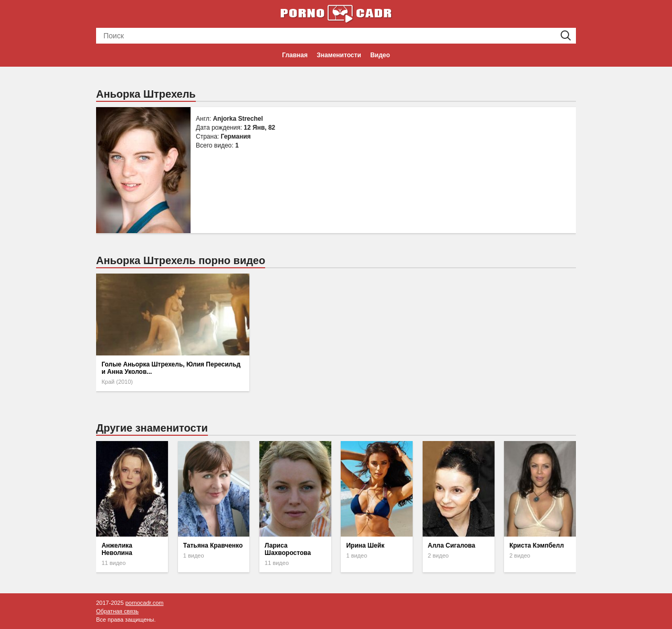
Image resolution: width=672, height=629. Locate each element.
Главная (295, 55)
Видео (380, 55)
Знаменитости (339, 55)
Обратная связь (117, 611)
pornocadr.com (145, 603)
